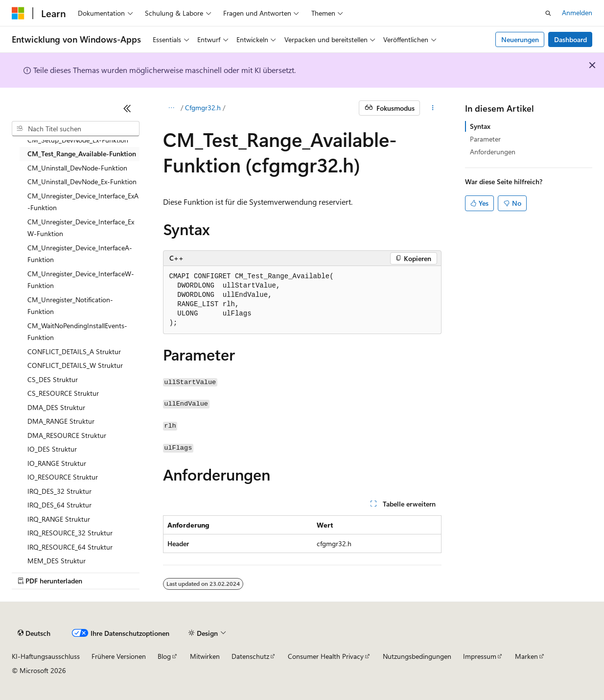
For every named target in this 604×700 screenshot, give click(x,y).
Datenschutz (250, 656)
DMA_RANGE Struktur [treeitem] (61, 421)
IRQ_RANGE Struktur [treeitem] (59, 519)
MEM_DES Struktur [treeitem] (57, 561)
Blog (164, 656)
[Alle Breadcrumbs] (172, 108)
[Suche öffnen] (548, 13)
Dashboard (570, 39)
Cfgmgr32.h (203, 108)
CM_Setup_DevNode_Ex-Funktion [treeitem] (78, 140)
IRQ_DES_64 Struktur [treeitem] (59, 505)
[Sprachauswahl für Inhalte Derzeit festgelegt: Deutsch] (34, 633)
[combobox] (76, 129)
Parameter (485, 139)
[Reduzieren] (127, 108)
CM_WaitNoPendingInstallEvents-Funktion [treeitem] (77, 332)
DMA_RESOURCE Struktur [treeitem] (67, 435)
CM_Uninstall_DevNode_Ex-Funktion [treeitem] (82, 181)
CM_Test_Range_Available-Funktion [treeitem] (82, 154)
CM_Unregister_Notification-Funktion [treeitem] (70, 306)
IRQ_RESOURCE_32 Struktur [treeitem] (70, 533)
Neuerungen (520, 39)
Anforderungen (493, 152)
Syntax (480, 126)
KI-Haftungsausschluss (46, 656)
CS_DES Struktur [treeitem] (53, 379)
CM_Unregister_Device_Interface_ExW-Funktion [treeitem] (81, 228)
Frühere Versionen (119, 656)
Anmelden (577, 12)
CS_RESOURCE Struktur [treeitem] (63, 393)
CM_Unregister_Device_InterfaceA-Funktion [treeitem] (80, 254)
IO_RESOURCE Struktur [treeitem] (63, 477)
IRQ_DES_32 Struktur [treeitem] (59, 491)
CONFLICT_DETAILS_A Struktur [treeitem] (74, 351)
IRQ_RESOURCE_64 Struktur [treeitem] (70, 547)
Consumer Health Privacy (326, 656)
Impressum (480, 656)
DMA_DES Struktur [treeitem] (56, 407)
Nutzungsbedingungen (417, 656)
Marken (526, 656)
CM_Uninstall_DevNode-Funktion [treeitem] (77, 168)
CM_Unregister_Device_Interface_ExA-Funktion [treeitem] (83, 202)
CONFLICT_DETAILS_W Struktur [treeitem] (75, 365)
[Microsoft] (18, 13)
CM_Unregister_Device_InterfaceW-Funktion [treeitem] (81, 280)
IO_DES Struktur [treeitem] (52, 449)
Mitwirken (205, 656)
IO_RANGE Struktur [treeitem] (57, 463)
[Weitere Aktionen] (432, 108)
